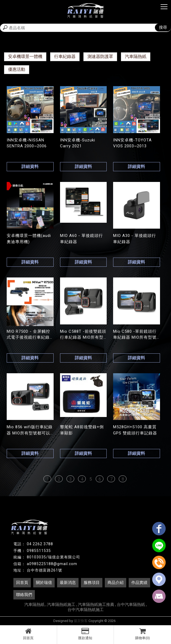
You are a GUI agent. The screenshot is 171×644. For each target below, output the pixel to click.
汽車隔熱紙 (136, 56)
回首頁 (28, 634)
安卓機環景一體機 (25, 56)
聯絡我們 (24, 595)
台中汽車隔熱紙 (131, 605)
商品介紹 (116, 583)
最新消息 (68, 583)
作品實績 (139, 583)
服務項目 (92, 583)
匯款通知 (85, 634)
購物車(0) (142, 634)
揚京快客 (81, 621)
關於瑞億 (44, 583)
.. (117, 621)
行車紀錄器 (65, 56)
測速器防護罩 (100, 56)
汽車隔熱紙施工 (61, 605)
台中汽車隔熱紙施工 (86, 610)
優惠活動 (17, 69)
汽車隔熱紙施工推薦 (96, 605)
